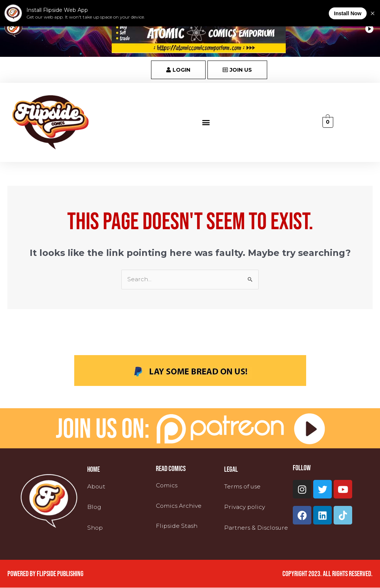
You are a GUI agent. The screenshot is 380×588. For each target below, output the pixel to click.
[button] (206, 122)
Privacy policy (245, 507)
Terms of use (243, 487)
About (97, 487)
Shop (96, 528)
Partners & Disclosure (258, 528)
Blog (95, 507)
